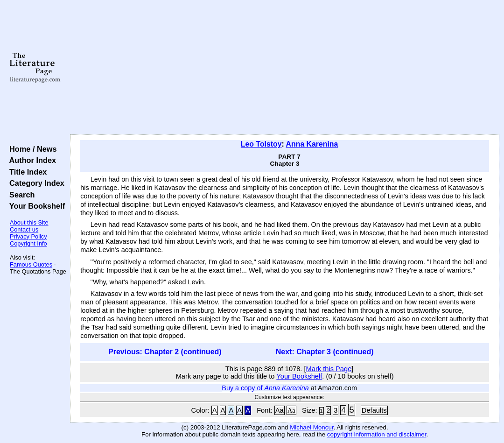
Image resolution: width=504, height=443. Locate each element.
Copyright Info (28, 243)
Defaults (374, 410)
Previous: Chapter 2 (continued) (165, 352)
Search (20, 195)
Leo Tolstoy (261, 144)
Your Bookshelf (35, 206)
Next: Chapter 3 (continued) (325, 352)
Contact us (24, 229)
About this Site (29, 222)
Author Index (31, 160)
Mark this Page (329, 369)
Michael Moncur (311, 427)
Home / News (31, 149)
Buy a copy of (265, 388)
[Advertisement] (285, 68)
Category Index (35, 183)
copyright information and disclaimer (377, 434)
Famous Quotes (31, 264)
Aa (280, 410)
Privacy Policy (28, 236)
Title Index (26, 172)
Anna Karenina (312, 144)
